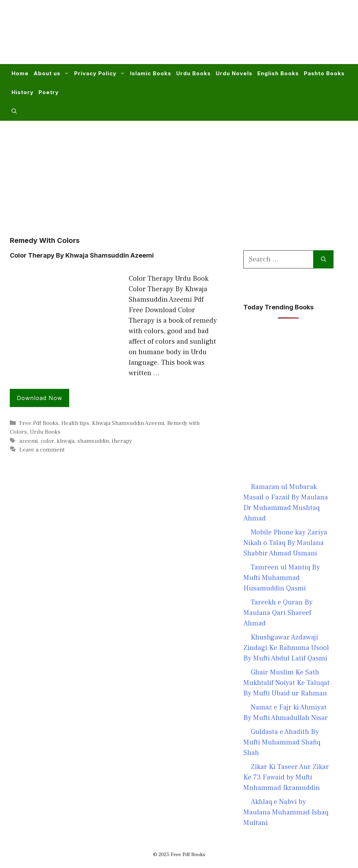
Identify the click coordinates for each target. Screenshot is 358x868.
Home (20, 73)
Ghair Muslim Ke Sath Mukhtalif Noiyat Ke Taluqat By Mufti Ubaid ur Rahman (287, 683)
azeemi (28, 441)
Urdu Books (194, 73)
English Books (278, 73)
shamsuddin (93, 441)
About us (53, 73)
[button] (14, 111)
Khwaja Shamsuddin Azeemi (128, 423)
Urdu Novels (234, 73)
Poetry (49, 92)
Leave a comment (42, 450)
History (23, 92)
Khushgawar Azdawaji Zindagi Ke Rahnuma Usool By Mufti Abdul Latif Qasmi (286, 648)
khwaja (66, 441)
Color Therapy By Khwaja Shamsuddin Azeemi (82, 255)
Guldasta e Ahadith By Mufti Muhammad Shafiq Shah (282, 742)
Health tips (75, 423)
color (47, 441)
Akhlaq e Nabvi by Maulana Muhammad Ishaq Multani (286, 812)
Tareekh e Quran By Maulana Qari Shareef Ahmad (278, 613)
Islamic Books (151, 73)
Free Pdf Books (39, 423)
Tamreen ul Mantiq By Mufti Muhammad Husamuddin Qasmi (282, 578)
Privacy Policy (101, 73)
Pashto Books (324, 73)
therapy (122, 441)
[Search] (324, 259)
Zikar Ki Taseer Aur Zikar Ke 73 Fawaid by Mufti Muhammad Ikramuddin (286, 777)
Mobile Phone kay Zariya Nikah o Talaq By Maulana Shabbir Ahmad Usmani (285, 543)
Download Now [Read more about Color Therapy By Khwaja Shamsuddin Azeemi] (40, 398)
